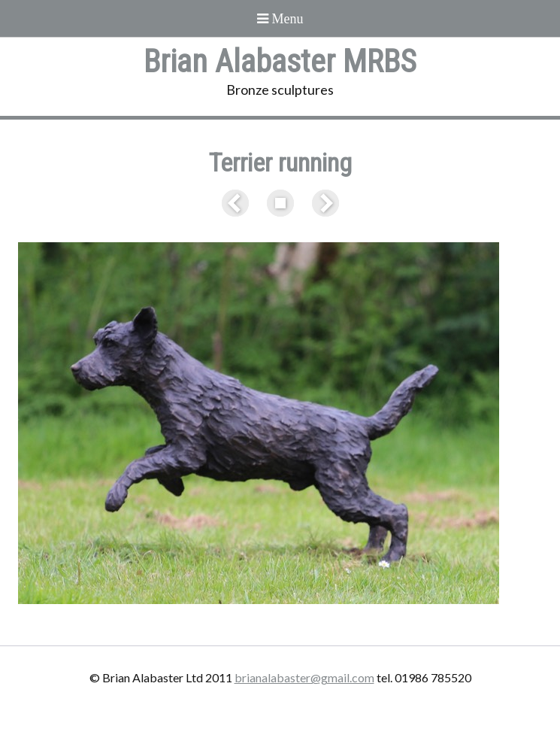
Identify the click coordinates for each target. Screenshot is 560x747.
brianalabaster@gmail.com (304, 677)
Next (322, 203)
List (280, 203)
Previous (238, 203)
